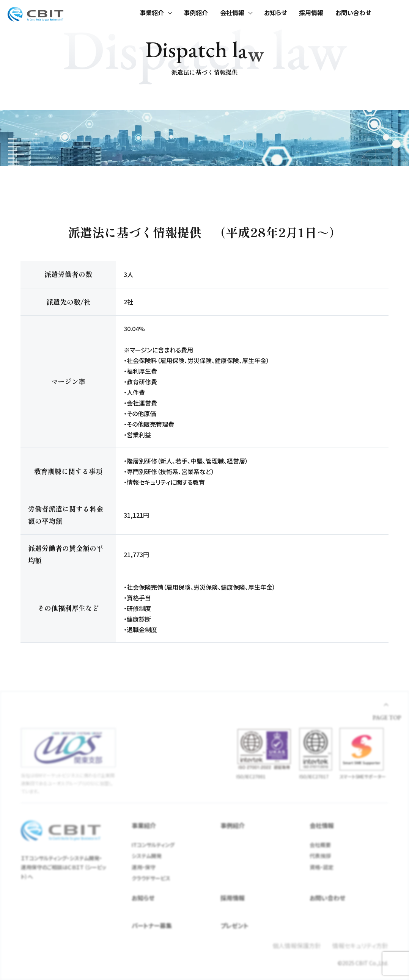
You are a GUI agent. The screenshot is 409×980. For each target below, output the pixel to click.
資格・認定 (322, 867)
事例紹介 (196, 13)
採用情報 (311, 13)
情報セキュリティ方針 (360, 946)
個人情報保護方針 (297, 946)
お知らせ (275, 13)
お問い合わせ (353, 13)
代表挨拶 (320, 856)
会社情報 (232, 13)
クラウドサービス (151, 878)
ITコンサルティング (153, 845)
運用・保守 (144, 867)
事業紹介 (152, 13)
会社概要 (320, 845)
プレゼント (234, 925)
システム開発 (147, 856)
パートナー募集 (152, 925)
